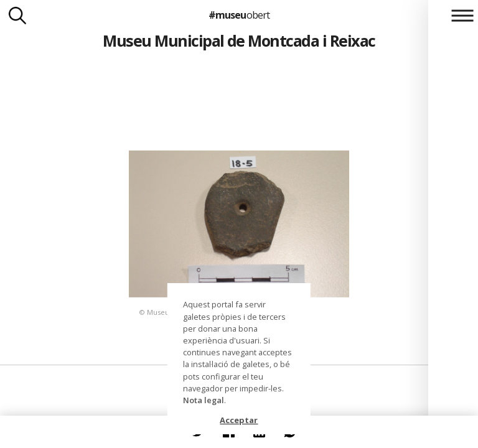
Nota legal (204, 400)
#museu (239, 15)
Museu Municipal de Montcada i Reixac (239, 40)
